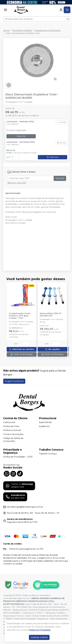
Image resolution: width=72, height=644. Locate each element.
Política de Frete (11, 426)
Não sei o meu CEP (17, 183)
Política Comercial (12, 430)
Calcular (60, 178)
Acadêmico (44, 426)
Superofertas (45, 422)
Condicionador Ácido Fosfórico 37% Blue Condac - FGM (20, 316)
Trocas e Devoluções (13, 434)
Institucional (9, 422)
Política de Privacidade (40, 630)
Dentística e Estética (22, 30)
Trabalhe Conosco (48, 454)
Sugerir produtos (14, 381)
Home (6, 30)
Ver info (61, 122)
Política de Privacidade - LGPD (18, 457)
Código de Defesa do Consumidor (13, 440)
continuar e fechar (39, 637)
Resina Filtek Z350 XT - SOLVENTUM (51, 315)
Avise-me (21, 136)
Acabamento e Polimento (48, 30)
